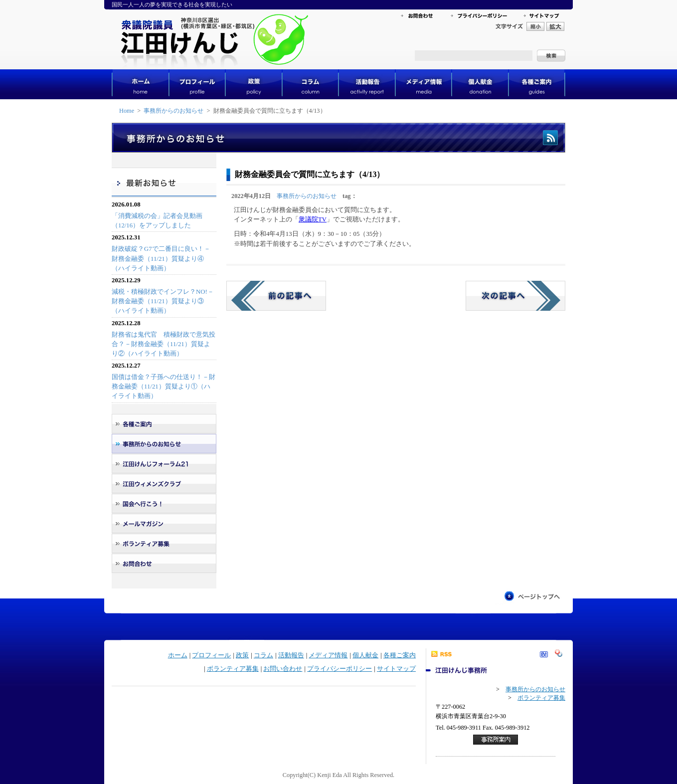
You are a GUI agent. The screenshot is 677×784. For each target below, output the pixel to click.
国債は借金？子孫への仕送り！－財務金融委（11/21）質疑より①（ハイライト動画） (164, 387)
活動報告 (291, 655)
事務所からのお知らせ (173, 111)
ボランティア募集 (233, 669)
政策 (242, 655)
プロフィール (211, 655)
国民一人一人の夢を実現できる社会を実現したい (172, 4)
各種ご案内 (400, 655)
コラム (263, 655)
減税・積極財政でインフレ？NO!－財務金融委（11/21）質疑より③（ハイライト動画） (163, 301)
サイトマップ (396, 669)
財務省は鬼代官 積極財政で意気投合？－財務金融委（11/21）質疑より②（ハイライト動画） (164, 344)
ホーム (178, 655)
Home (127, 111)
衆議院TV (313, 219)
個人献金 (365, 655)
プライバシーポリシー (339, 669)
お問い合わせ (283, 669)
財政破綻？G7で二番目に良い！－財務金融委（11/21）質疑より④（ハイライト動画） (161, 258)
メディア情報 (328, 655)
